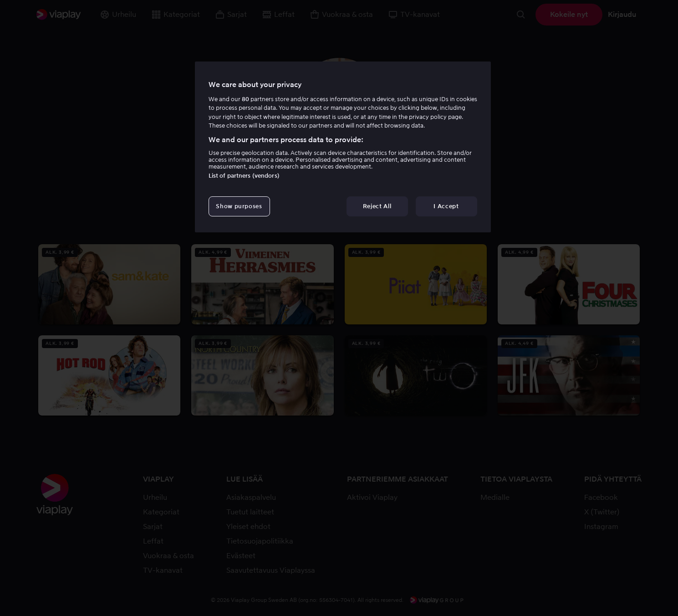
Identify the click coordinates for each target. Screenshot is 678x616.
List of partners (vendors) (244, 176)
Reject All (377, 206)
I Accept (446, 206)
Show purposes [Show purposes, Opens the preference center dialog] (239, 206)
